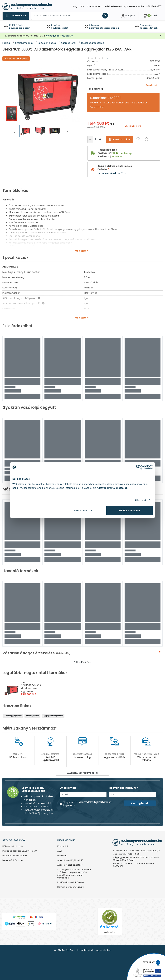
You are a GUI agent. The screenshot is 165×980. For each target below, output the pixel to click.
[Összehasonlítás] (147, 139)
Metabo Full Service (13, 860)
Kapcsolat (63, 846)
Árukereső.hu (110, 932)
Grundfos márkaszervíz (15, 856)
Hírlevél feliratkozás (13, 846)
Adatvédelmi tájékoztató (70, 860)
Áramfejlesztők (32, 716)
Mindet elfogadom (129, 510)
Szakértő (55, 25)
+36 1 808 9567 (154, 6)
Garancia (62, 856)
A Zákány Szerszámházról (82, 773)
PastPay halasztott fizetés (71, 882)
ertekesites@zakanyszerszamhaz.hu (124, 6)
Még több (81, 251)
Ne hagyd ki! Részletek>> (60, 36)
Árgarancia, (146, 25)
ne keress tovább (149, 28)
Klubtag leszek (140, 803)
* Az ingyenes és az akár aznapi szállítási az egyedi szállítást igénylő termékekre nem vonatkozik (74, 874)
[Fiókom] (128, 16)
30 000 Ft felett (16, 25)
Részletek (141, 500)
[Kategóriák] (16, 16)
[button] (15, 132)
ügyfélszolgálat (60, 28)
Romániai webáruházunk (70, 887)
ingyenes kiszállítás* (19, 28)
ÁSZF (60, 851)
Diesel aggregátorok (13, 716)
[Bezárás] (161, 36)
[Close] (99, 4)
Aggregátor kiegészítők (53, 716)
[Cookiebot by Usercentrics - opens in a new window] (138, 467)
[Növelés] (100, 139)
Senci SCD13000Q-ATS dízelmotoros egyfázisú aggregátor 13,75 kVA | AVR (31, 690)
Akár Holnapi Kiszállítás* (70, 865)
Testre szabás (82, 510)
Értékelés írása (82, 662)
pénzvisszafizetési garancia (104, 28)
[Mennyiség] (95, 139)
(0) (108, 58)
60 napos (94, 25)
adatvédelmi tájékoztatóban (95, 802)
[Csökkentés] (90, 139)
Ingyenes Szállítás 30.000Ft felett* (20, 851)
